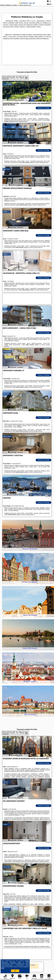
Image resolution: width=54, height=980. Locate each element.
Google (27, 961)
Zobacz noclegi (44, 108)
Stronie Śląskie (7, 84)
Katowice (6, 782)
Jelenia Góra (7, 867)
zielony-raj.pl (27, 3)
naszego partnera (23, 121)
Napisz (52, 979)
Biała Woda (6, 394)
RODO (3, 968)
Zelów (5, 739)
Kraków (5, 824)
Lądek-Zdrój (6, 169)
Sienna (5, 127)
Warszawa (6, 909)
